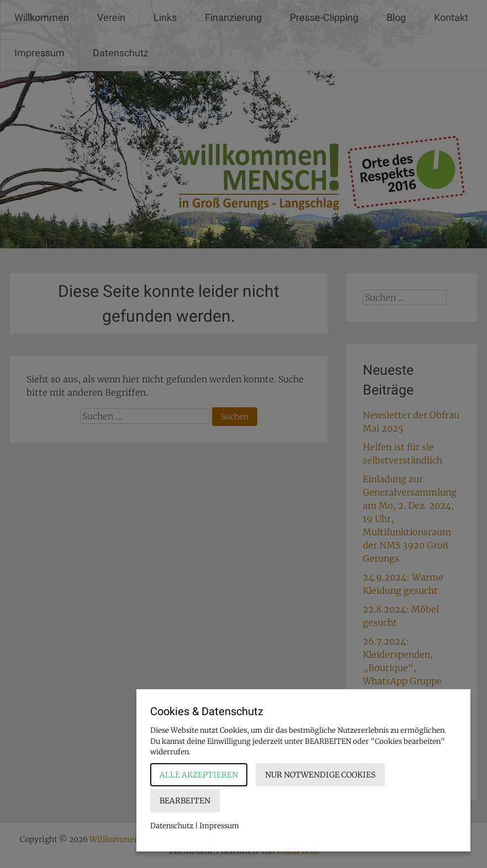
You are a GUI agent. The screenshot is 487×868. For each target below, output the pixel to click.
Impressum (219, 826)
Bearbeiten (185, 801)
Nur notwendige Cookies (320, 775)
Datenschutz (172, 826)
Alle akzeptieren (199, 775)
